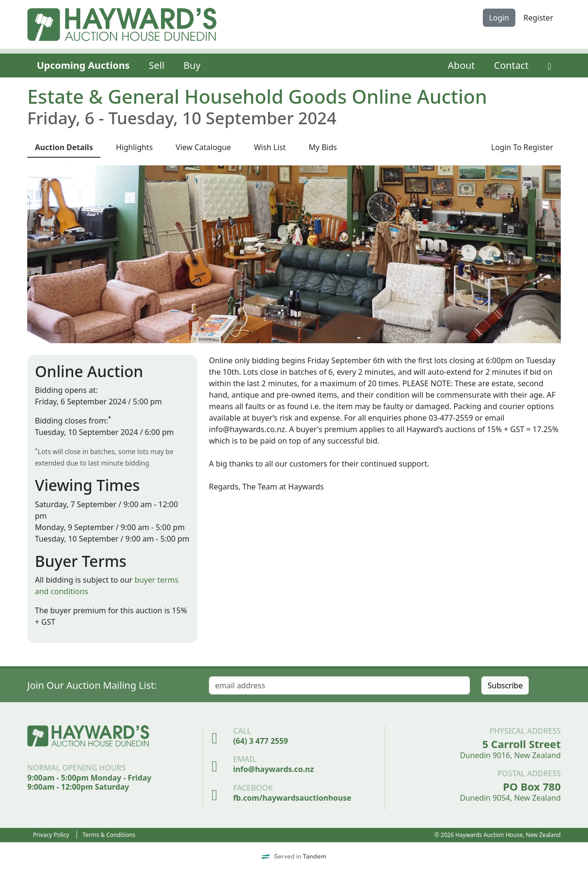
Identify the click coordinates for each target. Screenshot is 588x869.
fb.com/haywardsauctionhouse (292, 798)
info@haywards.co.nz (274, 769)
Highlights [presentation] (134, 147)
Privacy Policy (51, 835)
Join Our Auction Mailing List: (92, 685)
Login (499, 18)
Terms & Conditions (109, 835)
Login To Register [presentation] (522, 147)
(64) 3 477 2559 (261, 741)
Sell (157, 65)
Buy (192, 65)
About (462, 65)
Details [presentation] (64, 147)
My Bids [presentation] (323, 147)
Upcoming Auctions (83, 65)
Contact (511, 65)
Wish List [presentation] (270, 147)
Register (538, 18)
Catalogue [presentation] (204, 147)
